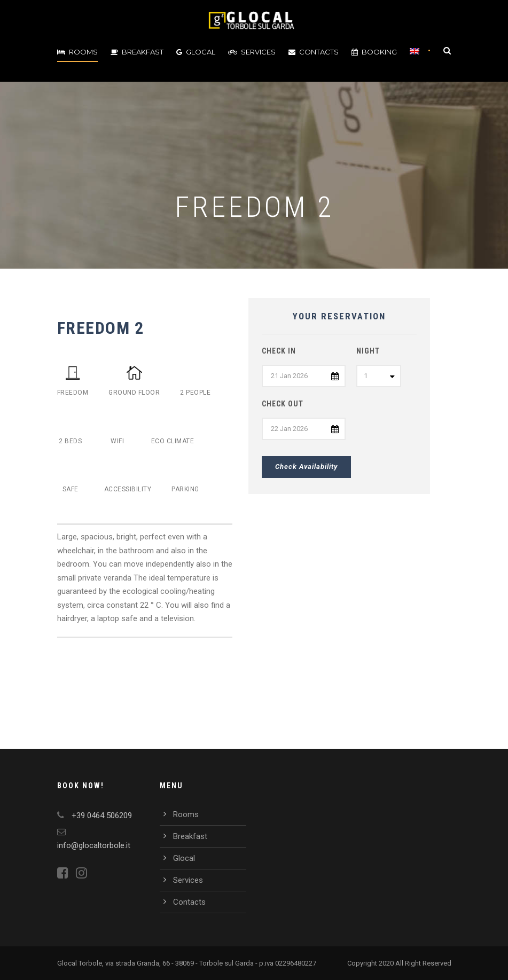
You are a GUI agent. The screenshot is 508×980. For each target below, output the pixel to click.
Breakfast (137, 52)
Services (252, 52)
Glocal (196, 52)
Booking (374, 52)
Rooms (77, 52)
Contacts (314, 52)
